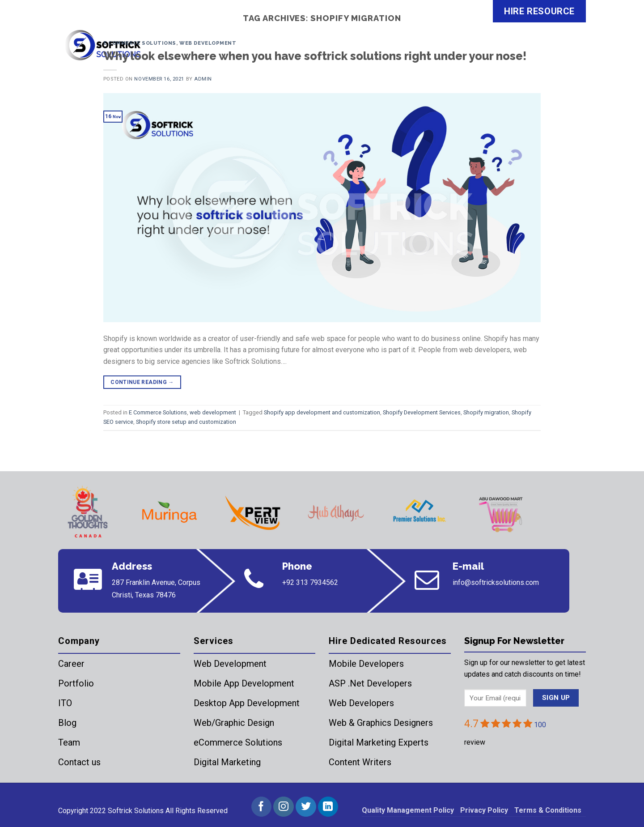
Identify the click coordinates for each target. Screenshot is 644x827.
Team (69, 742)
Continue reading (142, 382)
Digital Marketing (227, 762)
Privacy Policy (484, 810)
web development (208, 43)
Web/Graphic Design (234, 723)
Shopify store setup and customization (186, 422)
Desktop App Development (247, 703)
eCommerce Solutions (238, 742)
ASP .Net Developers (370, 683)
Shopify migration (486, 412)
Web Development (230, 664)
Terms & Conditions (548, 810)
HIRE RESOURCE (539, 11)
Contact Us (557, 51)
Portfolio (76, 683)
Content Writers (360, 762)
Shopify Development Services (422, 412)
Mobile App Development (244, 683)
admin (203, 79)
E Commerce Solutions (140, 43)
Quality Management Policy (408, 810)
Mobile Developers (366, 664)
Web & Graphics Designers (381, 723)
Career (71, 664)
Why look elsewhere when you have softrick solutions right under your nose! (315, 56)
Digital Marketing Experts (379, 742)
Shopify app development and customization (322, 412)
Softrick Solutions (136, 811)
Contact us (79, 762)
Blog (67, 723)
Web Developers (361, 703)
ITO (65, 703)
